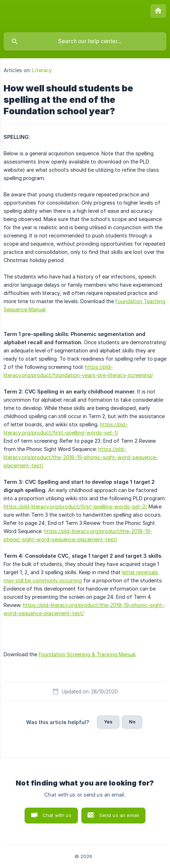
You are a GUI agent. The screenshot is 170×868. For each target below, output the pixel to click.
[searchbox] (85, 41)
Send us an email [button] (119, 815)
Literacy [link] (42, 70)
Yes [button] (108, 722)
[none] (158, 11)
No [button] (132, 722)
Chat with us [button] (57, 815)
